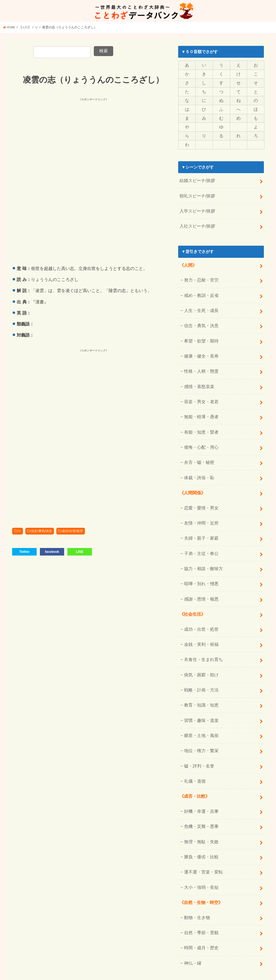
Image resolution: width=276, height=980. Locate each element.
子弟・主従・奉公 (200, 530)
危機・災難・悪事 (200, 787)
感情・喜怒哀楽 (198, 372)
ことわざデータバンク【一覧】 (240, 966)
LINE (80, 552)
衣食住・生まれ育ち (202, 630)
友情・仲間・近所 (200, 501)
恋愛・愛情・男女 (200, 487)
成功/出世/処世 (72, 532)
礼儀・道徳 (194, 744)
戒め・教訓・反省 (200, 287)
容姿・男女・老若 (200, 387)
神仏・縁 (192, 915)
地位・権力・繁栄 (200, 715)
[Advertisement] (91, 141)
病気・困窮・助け (200, 644)
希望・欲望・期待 (200, 330)
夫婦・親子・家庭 (200, 515)
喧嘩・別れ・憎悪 (200, 558)
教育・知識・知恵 (200, 672)
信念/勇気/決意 (41, 532)
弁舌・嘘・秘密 (198, 444)
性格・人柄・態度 (200, 358)
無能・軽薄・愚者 (200, 401)
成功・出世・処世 (200, 601)
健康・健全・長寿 (200, 344)
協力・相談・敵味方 (202, 544)
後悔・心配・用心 (200, 430)
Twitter (24, 552)
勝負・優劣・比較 (200, 815)
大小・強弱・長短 (200, 844)
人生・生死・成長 (200, 301)
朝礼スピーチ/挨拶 (196, 192)
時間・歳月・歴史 (200, 901)
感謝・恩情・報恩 (200, 572)
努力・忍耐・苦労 (200, 273)
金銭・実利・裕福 (200, 615)
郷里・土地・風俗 (200, 701)
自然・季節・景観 (200, 887)
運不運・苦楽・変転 (202, 830)
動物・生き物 (196, 872)
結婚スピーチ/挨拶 (196, 177)
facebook (52, 552)
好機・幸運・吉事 (200, 772)
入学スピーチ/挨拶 (196, 206)
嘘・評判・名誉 (198, 729)
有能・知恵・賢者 (200, 415)
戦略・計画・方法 (200, 658)
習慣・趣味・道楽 (200, 687)
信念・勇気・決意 (200, 315)
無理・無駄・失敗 (200, 801)
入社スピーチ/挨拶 (196, 220)
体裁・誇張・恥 (198, 458)
